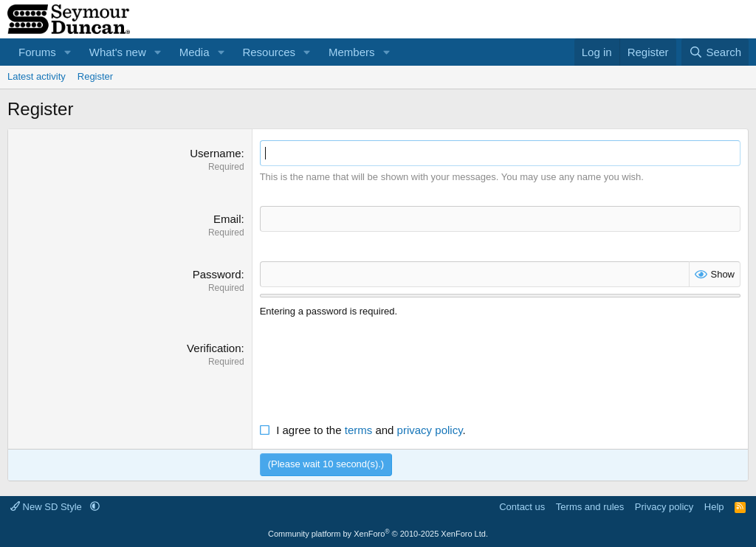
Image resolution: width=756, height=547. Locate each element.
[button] (68, 52)
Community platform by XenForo (378, 534)
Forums (37, 52)
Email (227, 219)
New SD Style (47, 507)
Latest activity (37, 76)
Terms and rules (590, 507)
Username (215, 153)
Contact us (522, 507)
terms (359, 430)
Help (714, 507)
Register (95, 76)
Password (217, 274)
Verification (214, 348)
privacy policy (430, 430)
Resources (269, 52)
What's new (118, 52)
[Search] (715, 52)
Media (195, 52)
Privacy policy (664, 507)
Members (352, 52)
